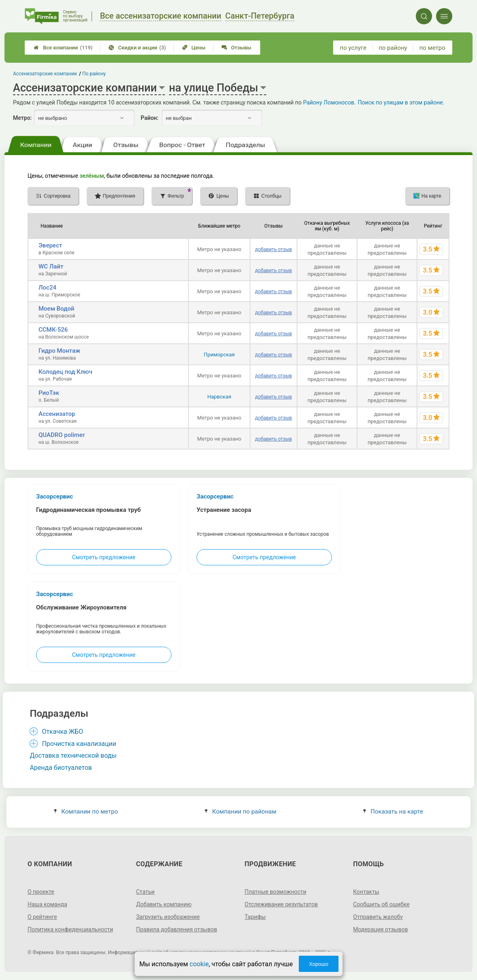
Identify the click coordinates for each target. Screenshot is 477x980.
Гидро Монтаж (59, 351)
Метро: (22, 118)
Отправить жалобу (378, 917)
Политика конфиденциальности (70, 929)
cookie (199, 964)
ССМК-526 (53, 330)
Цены (194, 48)
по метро (432, 48)
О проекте (41, 892)
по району (393, 48)
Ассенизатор (57, 414)
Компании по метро (86, 812)
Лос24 (47, 288)
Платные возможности (276, 892)
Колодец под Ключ (65, 372)
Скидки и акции (137, 48)
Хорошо (319, 964)
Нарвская (219, 397)
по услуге (353, 48)
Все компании (63, 48)
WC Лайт (51, 266)
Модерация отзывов (380, 929)
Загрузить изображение (168, 917)
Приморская (219, 355)
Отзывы (236, 48)
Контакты (366, 892)
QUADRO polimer (62, 435)
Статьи (145, 892)
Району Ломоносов (329, 102)
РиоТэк (49, 393)
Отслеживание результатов (281, 904)
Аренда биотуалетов (61, 768)
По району (94, 74)
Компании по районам (241, 812)
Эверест (50, 245)
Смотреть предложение (104, 557)
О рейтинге (42, 917)
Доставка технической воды (73, 755)
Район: (150, 118)
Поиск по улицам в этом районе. (401, 102)
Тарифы (255, 917)
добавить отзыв (273, 249)
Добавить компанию (164, 904)
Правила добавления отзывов (177, 929)
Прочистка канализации (79, 744)
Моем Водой (56, 309)
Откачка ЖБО (62, 732)
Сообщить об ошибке (381, 904)
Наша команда (47, 904)
